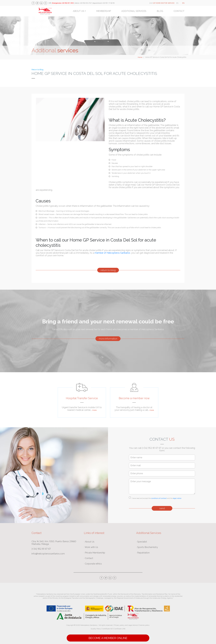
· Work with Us (91, 547)
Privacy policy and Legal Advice (126, 625)
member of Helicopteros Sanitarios (112, 253)
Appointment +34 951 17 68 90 (104, 3)
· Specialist (142, 542)
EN (183, 3)
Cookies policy (144, 625)
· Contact (89, 558)
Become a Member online (108, 638)
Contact (179, 11)
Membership (104, 11)
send (162, 508)
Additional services (134, 11)
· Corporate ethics (93, 564)
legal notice (177, 498)
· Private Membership (94, 553)
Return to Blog (37, 70)
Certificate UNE (120, 629)
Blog (160, 11)
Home (140, 57)
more (94, 410)
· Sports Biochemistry (147, 547)
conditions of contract (159, 498)
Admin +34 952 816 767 (83, 3)
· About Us (89, 542)
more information (108, 339)
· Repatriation (143, 553)
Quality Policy (96, 629)
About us (79, 11)
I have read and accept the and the (156, 498)
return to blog (108, 270)
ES (177, 3)
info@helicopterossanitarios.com (48, 554)
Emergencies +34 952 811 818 (63, 3)
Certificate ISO (107, 629)
